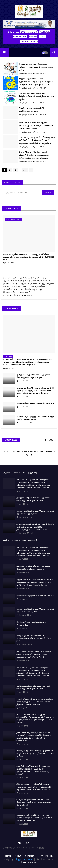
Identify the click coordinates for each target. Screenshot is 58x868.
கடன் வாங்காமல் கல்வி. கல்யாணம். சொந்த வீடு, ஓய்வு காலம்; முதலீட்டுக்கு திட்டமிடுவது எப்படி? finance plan (35, 527)
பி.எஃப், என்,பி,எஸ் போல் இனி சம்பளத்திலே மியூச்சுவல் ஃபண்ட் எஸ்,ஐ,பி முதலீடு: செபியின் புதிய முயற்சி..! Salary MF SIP (35, 719)
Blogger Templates (24, 859)
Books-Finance (20, 36)
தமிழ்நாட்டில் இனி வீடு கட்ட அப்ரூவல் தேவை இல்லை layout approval (33, 376)
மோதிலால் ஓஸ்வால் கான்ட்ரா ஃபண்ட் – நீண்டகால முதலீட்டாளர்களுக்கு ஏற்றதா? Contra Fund (34, 802)
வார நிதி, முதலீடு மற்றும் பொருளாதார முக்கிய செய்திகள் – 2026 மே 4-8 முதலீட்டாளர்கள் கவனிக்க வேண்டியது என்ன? (33, 770)
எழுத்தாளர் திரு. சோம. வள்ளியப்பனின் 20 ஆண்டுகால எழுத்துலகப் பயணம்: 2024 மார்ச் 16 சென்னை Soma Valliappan (35, 391)
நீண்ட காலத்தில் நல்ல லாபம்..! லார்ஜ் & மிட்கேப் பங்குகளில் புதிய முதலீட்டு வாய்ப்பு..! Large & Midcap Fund (29, 257)
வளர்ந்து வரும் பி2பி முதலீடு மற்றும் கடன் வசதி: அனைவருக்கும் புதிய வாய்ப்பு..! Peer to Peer (36, 753)
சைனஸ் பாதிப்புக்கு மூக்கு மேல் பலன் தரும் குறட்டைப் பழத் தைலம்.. (35, 418)
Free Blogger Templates (37, 861)
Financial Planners (29, 41)
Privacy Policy (46, 856)
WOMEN (33, 36)
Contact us (30, 856)
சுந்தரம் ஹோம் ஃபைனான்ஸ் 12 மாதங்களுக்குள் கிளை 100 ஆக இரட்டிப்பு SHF (34, 638)
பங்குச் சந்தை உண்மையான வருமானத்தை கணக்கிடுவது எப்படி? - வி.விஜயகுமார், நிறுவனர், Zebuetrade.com (35, 702)
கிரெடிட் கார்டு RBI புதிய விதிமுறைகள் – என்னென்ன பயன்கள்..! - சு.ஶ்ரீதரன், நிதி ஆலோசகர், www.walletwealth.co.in (34, 787)
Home (8, 856)
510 (25, 170)
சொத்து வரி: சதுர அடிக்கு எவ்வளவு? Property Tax (32, 623)
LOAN (42, 36)
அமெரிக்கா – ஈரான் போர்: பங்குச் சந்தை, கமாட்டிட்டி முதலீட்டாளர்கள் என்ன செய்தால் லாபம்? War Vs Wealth (34, 654)
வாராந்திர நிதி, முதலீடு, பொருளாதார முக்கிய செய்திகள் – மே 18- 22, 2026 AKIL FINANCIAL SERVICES (34, 818)
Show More (50, 440)
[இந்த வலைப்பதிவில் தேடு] (23, 193)
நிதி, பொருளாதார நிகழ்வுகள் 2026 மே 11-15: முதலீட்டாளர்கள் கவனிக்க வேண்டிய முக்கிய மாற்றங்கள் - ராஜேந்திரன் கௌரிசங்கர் (35, 737)
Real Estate (45, 32)
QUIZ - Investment (29, 32)
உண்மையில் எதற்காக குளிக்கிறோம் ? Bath (35, 403)
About (18, 856)
